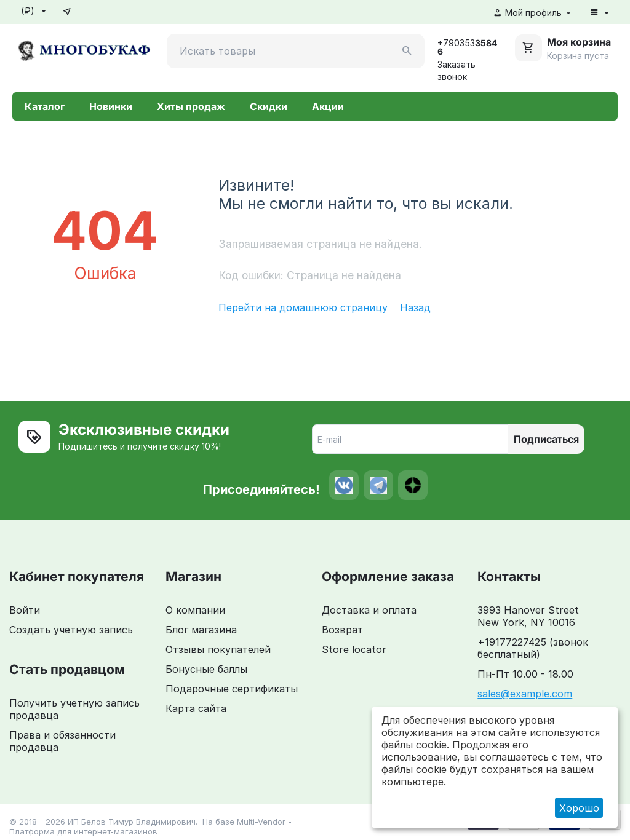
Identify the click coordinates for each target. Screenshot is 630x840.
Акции (328, 106)
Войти (25, 610)
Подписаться (546, 439)
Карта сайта (196, 708)
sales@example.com (525, 694)
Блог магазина (201, 630)
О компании (195, 610)
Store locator (354, 649)
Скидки (269, 106)
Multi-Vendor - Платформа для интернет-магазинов (150, 826)
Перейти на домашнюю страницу (303, 307)
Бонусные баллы (206, 669)
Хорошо (579, 808)
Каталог (45, 106)
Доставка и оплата (369, 610)
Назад (415, 307)
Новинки (111, 106)
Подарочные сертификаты (232, 689)
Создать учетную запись (71, 630)
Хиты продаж (191, 106)
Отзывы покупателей (218, 649)
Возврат (342, 630)
